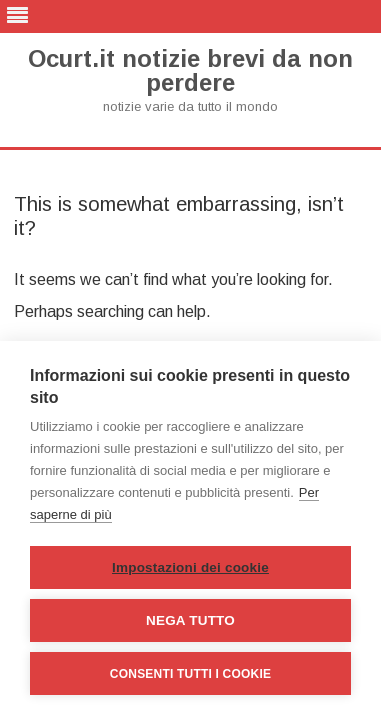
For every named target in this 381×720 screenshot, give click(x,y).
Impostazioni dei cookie (190, 567)
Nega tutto (190, 620)
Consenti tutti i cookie (190, 674)
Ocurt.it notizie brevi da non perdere (190, 71)
